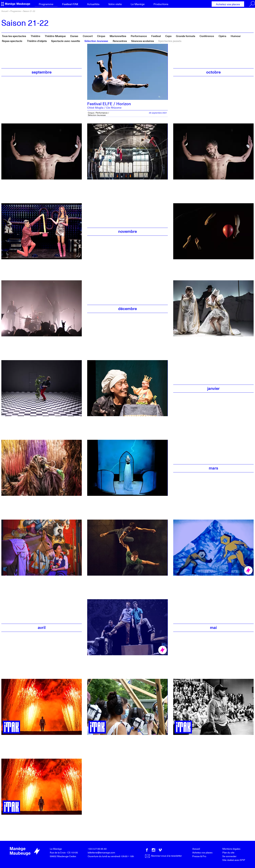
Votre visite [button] (115, 4)
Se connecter (229, 856)
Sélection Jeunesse (96, 41)
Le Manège (56, 849)
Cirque (101, 36)
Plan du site (228, 852)
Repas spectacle (12, 41)
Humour (236, 36)
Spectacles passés (170, 41)
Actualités (93, 4)
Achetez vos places (228, 4)
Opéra (222, 36)
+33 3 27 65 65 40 (97, 849)
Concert (88, 36)
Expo (168, 36)
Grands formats (186, 36)
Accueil (5, 11)
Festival (156, 36)
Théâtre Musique (55, 36)
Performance (139, 36)
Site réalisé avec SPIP (234, 860)
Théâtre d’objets (37, 41)
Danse (74, 36)
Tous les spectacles (14, 36)
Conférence (207, 36)
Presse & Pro (199, 856)
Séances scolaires (143, 41)
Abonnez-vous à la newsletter (163, 856)
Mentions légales (231, 849)
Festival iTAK (70, 4)
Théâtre (35, 36)
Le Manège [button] (138, 4)
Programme (46, 4)
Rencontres (120, 41)
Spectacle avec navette (66, 41)
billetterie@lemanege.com (101, 852)
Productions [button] (161, 4)
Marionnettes (118, 36)
